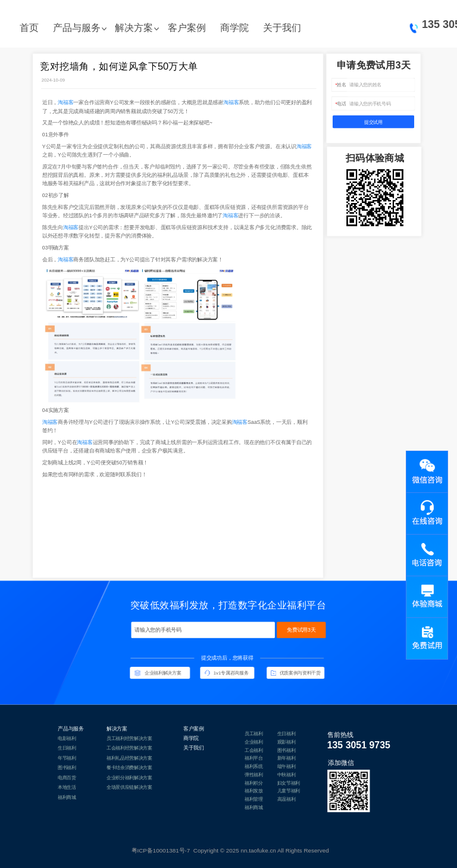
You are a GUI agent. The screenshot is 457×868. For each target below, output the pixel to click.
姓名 (341, 85)
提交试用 (373, 122)
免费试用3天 (301, 630)
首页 (29, 28)
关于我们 (282, 28)
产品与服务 (77, 28)
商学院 (234, 28)
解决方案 (134, 28)
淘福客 (65, 103)
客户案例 (187, 28)
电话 (341, 103)
